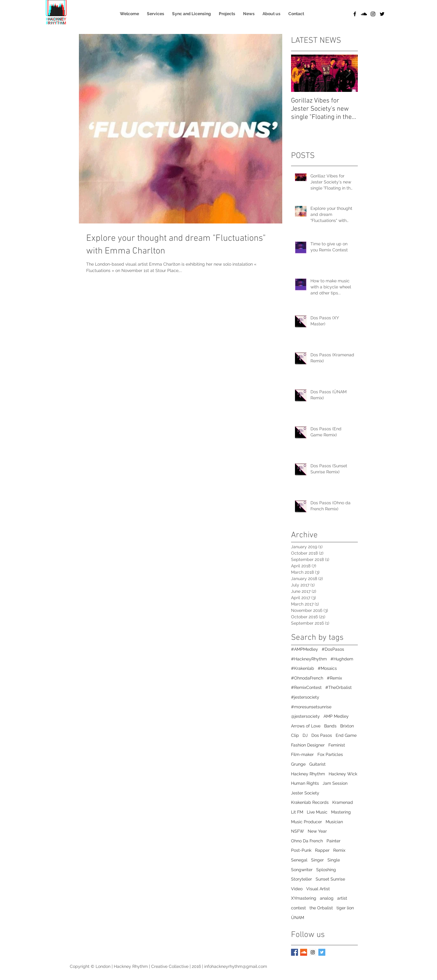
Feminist (337, 745)
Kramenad (343, 802)
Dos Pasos (322, 735)
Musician (334, 822)
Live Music (317, 812)
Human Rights (305, 783)
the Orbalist (321, 908)
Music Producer (307, 822)
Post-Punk (301, 850)
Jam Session (335, 783)
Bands (330, 726)
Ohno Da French (307, 841)
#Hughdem (342, 659)
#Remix (334, 678)
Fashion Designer (308, 745)
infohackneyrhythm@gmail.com (236, 966)
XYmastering (304, 898)
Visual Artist (318, 889)
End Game (346, 735)
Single (334, 860)
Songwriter (302, 870)
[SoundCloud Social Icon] (304, 952)
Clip (295, 735)
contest (298, 908)
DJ (305, 735)
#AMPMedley (305, 649)
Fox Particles (330, 754)
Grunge (298, 764)
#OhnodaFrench (307, 678)
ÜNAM (298, 918)
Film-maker (302, 754)
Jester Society (305, 793)
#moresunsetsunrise (311, 707)
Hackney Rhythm (308, 774)
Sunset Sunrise (330, 879)
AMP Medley (336, 716)
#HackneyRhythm (309, 659)
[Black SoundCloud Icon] (364, 14)
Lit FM (297, 812)
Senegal (299, 860)
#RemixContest (306, 687)
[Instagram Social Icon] (313, 952)
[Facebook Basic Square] (295, 952)
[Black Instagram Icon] (373, 14)
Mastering (341, 812)
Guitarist (317, 764)
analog (327, 898)
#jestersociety (305, 697)
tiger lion (345, 908)
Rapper (322, 850)
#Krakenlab (303, 668)
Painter (334, 841)
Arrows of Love (306, 726)
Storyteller (301, 879)
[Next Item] (348, 73)
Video (297, 889)
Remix (339, 850)
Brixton (347, 726)
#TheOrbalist (339, 687)
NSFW (298, 831)
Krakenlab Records (310, 802)
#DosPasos (333, 649)
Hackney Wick (343, 774)
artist (342, 898)
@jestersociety (305, 716)
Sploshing (326, 870)
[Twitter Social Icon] (322, 952)
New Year (317, 831)
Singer (317, 860)
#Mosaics (327, 668)
